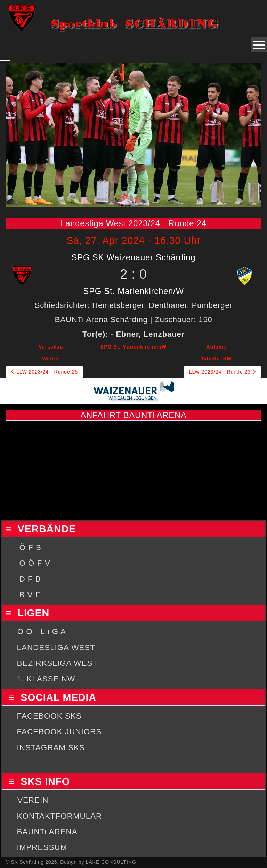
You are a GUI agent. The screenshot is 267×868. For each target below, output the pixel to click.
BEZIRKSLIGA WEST (58, 663)
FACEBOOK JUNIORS (59, 732)
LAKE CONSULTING (111, 862)
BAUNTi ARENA (47, 832)
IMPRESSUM (42, 847)
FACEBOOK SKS (49, 716)
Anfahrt (216, 347)
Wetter (51, 359)
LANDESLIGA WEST (56, 648)
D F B (30, 579)
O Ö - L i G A (42, 632)
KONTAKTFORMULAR (60, 816)
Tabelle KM (216, 359)
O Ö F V (35, 563)
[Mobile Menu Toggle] (5, 58)
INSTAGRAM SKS (51, 748)
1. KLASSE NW (46, 679)
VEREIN (33, 800)
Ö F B (30, 547)
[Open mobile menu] (259, 45)
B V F (30, 595)
